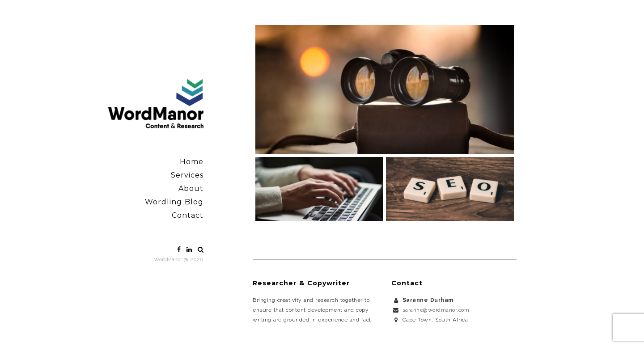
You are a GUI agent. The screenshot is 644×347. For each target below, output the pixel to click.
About (191, 188)
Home (192, 162)
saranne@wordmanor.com (436, 310)
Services (187, 175)
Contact (188, 215)
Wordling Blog (174, 202)
